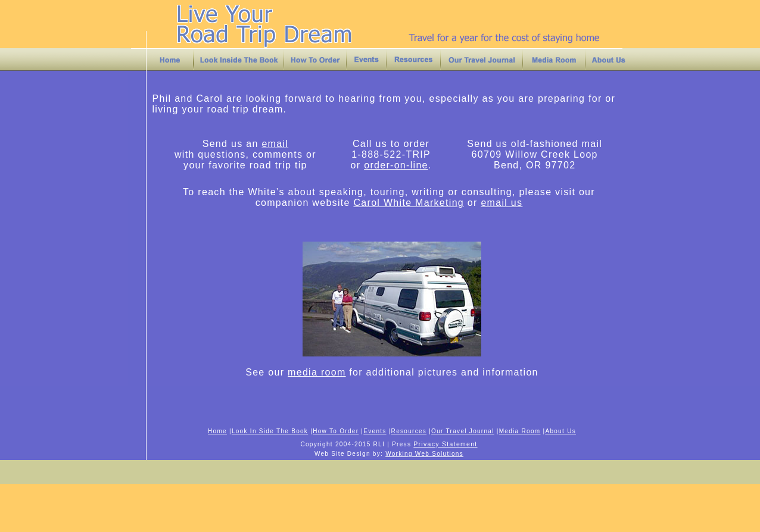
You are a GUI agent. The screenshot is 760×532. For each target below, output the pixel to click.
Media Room (520, 431)
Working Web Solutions (424, 454)
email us (502, 203)
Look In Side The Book (270, 431)
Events (375, 431)
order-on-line (396, 165)
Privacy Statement (445, 444)
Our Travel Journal (463, 431)
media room (317, 372)
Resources (409, 431)
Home (217, 431)
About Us (560, 431)
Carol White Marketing (409, 203)
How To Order (336, 431)
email (275, 144)
